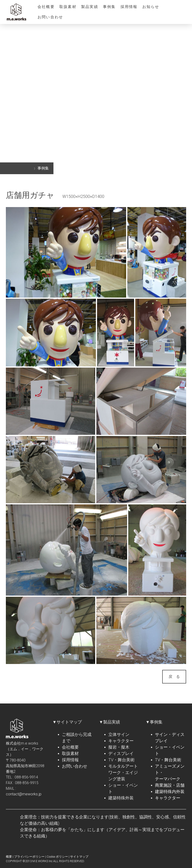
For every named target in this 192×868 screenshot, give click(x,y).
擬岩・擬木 (119, 747)
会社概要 (46, 7)
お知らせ (151, 7)
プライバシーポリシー (29, 857)
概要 (9, 857)
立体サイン (119, 734)
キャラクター (121, 741)
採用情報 (129, 7)
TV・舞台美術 (121, 760)
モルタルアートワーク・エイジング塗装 (123, 772)
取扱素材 (68, 7)
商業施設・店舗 (170, 785)
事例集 (109, 7)
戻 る (174, 677)
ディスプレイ (121, 753)
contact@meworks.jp (24, 794)
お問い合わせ (50, 17)
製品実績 (90, 7)
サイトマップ (79, 857)
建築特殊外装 (121, 798)
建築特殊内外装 (170, 791)
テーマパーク (168, 779)
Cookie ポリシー (57, 857)
